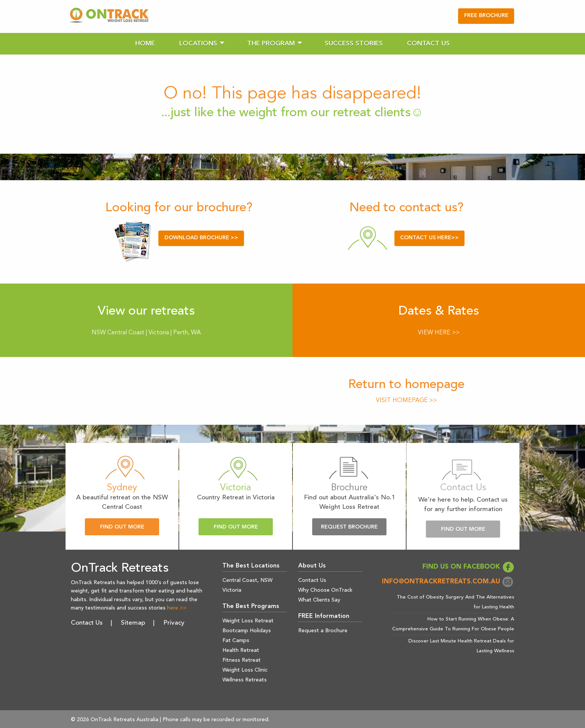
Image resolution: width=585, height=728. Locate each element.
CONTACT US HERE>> (429, 238)
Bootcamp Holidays (247, 631)
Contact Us (428, 44)
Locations (198, 44)
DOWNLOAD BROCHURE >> (201, 238)
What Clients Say (319, 600)
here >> (177, 608)
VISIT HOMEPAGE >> (406, 401)
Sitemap (133, 623)
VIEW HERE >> (439, 333)
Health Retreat (241, 650)
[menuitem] (145, 44)
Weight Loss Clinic (245, 670)
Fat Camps (236, 641)
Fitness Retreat (242, 660)
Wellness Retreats (245, 680)
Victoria (160, 333)
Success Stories (354, 44)
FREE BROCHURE (486, 16)
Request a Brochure (323, 631)
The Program (271, 44)
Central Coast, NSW (247, 580)
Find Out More (122, 527)
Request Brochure (349, 527)
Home (145, 44)
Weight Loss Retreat (248, 621)
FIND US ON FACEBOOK (468, 567)
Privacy (174, 623)
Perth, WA (187, 333)
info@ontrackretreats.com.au (448, 582)
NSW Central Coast (118, 333)
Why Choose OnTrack (325, 590)
